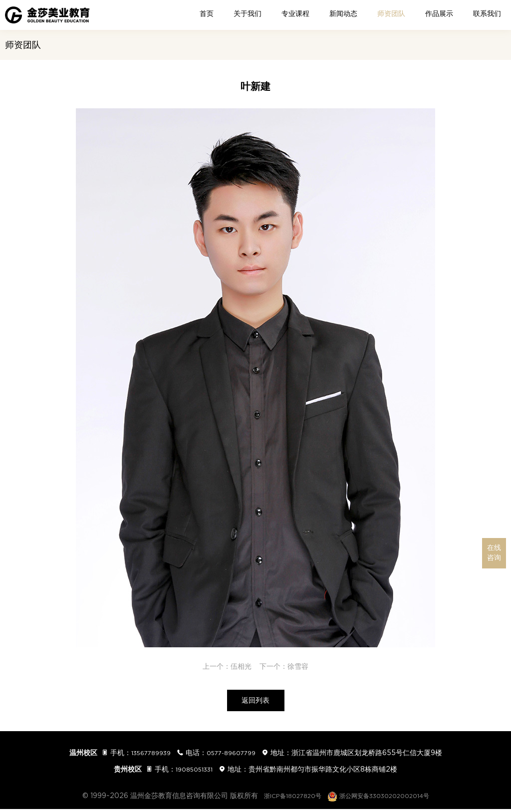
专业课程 (295, 13)
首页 (207, 13)
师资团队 (391, 13)
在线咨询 (494, 553)
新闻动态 (343, 13)
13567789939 (146, 756)
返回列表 (255, 702)
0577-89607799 (235, 756)
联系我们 (487, 13)
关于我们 (248, 13)
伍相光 (241, 666)
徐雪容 (298, 666)
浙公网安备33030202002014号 (383, 799)
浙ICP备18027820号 (285, 799)
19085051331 (194, 772)
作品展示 (439, 13)
